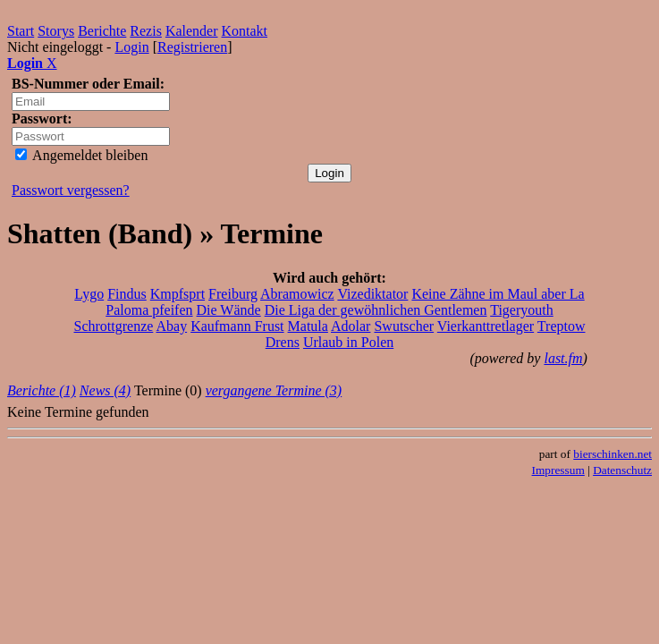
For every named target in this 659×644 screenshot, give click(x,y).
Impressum (558, 470)
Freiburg (233, 294)
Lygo (89, 294)
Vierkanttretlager (486, 326)
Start (21, 31)
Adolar (351, 326)
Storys (56, 31)
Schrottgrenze (113, 326)
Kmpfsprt (177, 294)
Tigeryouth (522, 310)
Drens (283, 342)
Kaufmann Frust (237, 326)
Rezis (146, 31)
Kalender (192, 31)
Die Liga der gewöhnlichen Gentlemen (376, 310)
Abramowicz (297, 294)
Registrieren (192, 47)
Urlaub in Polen (348, 342)
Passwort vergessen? (71, 190)
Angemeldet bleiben (81, 155)
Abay (171, 326)
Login (131, 47)
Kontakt (245, 31)
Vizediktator (372, 294)
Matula (308, 326)
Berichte (102, 31)
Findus (127, 294)
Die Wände (229, 310)
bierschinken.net (613, 454)
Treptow (562, 326)
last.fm (563, 358)
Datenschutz (622, 470)
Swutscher (404, 326)
